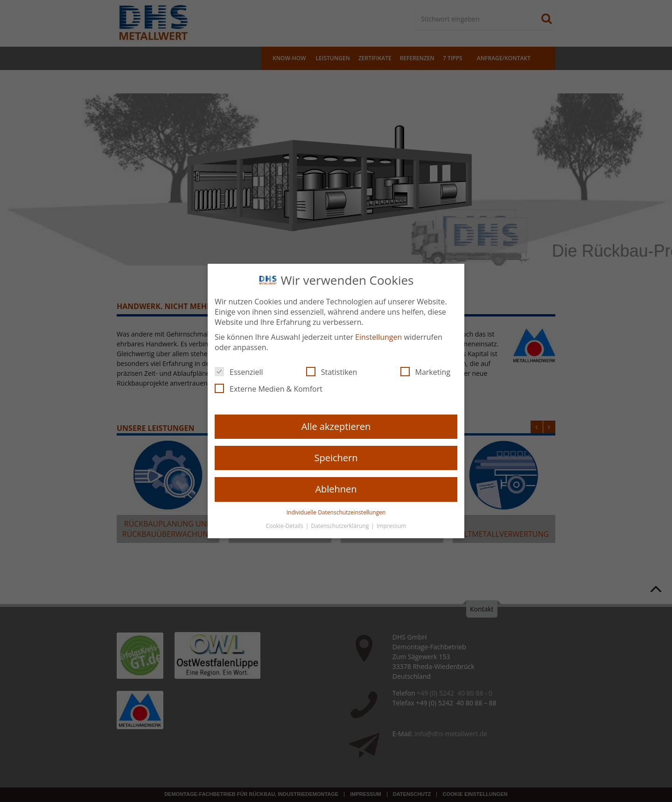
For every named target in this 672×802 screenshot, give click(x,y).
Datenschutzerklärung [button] (341, 526)
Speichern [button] (336, 458)
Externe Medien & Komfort (269, 389)
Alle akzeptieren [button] (336, 426)
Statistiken (332, 372)
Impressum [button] (391, 526)
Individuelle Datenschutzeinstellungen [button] (336, 512)
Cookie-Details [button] (285, 526)
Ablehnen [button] (336, 489)
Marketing (425, 372)
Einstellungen (378, 337)
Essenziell (239, 372)
